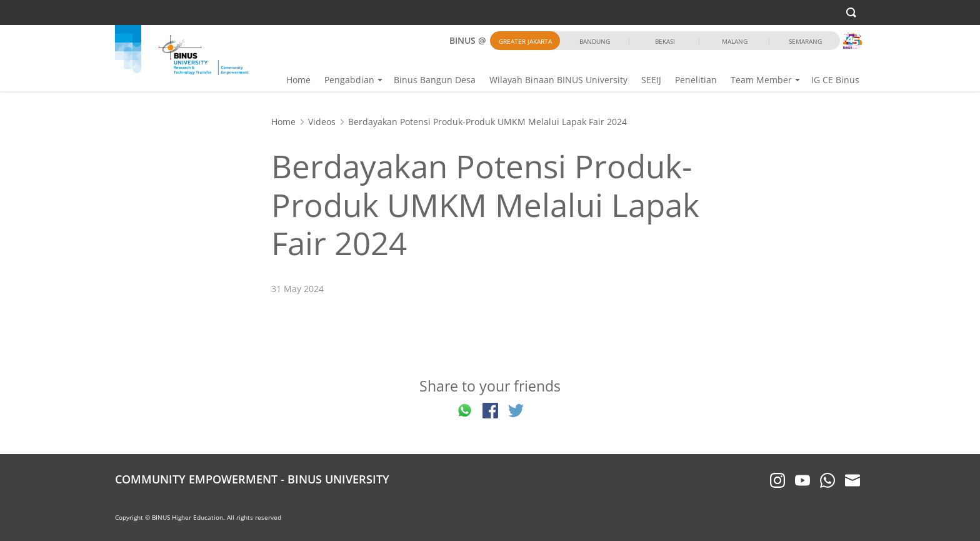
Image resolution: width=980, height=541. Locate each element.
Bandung (595, 41)
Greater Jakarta (525, 41)
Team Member (761, 80)
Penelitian (696, 80)
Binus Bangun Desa (435, 80)
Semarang (805, 41)
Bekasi (665, 41)
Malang (735, 41)
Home (298, 80)
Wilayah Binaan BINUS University (558, 80)
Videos (322, 122)
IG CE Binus (835, 80)
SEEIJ (651, 80)
